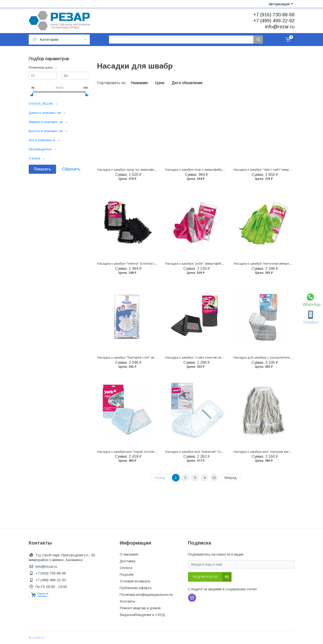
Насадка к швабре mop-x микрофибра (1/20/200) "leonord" (209, 170)
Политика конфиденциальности (146, 595)
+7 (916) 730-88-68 (274, 15)
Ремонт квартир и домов (140, 608)
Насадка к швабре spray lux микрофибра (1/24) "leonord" (140, 170)
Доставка (127, 561)
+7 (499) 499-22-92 (274, 21)
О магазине (129, 554)
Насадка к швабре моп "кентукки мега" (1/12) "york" (272, 452)
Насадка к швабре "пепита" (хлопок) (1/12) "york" (134, 264)
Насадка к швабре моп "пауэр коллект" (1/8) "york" (136, 452)
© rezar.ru (37, 638)
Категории (60, 39)
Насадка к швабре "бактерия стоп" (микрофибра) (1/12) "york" (144, 357)
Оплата (126, 568)
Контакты (127, 601)
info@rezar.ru (280, 27)
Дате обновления (187, 83)
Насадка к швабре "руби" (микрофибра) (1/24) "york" (205, 264)
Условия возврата (135, 581)
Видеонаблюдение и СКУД (142, 615)
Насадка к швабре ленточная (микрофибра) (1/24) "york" (276, 264)
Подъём (127, 574)
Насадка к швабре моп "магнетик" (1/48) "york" (200, 452)
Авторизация (281, 4)
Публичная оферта (136, 588)
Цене (160, 83)
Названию (140, 83)
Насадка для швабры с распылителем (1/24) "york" (272, 357)
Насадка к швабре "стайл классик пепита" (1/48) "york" (207, 357)
